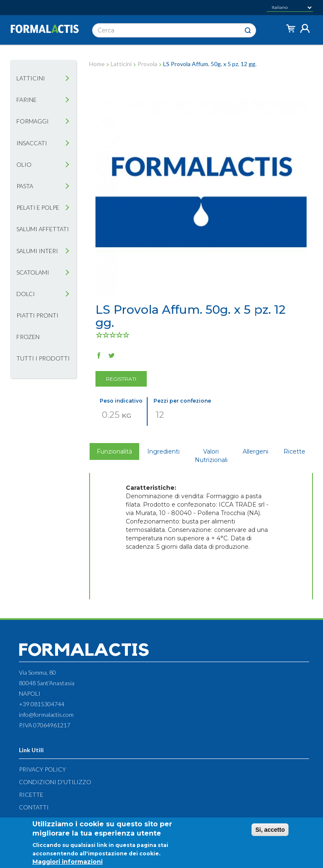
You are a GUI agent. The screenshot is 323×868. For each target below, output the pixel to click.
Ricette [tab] (294, 451)
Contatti (34, 807)
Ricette (31, 795)
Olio (24, 164)
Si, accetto (270, 832)
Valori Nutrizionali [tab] (211, 456)
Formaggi (33, 121)
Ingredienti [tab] (163, 451)
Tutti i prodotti (43, 358)
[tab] (67, 79)
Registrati (121, 379)
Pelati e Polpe (38, 207)
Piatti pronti (37, 315)
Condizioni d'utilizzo (55, 782)
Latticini (31, 78)
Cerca (248, 31)
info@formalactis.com (46, 714)
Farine (26, 100)
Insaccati (32, 143)
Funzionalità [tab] (114, 451)
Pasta (25, 186)
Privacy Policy (42, 769)
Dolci (26, 294)
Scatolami (33, 272)
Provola (147, 64)
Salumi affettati (43, 229)
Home (97, 64)
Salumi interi (37, 251)
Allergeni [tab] (255, 451)
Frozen (28, 337)
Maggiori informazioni (68, 864)
